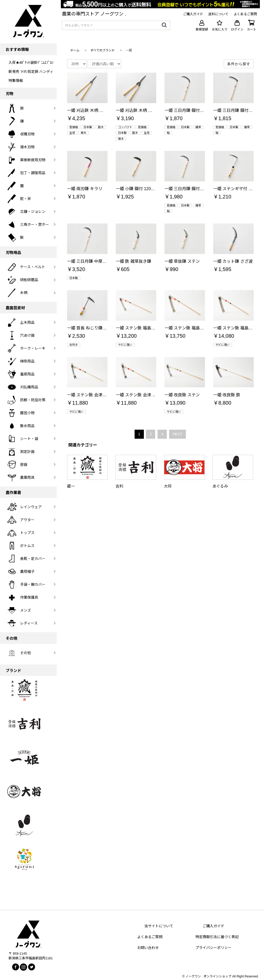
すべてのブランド (102, 50)
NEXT (178, 434)
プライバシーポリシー (213, 948)
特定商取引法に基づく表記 (217, 937)
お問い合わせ (148, 948)
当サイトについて (159, 926)
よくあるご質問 (150, 937)
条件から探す (239, 64)
